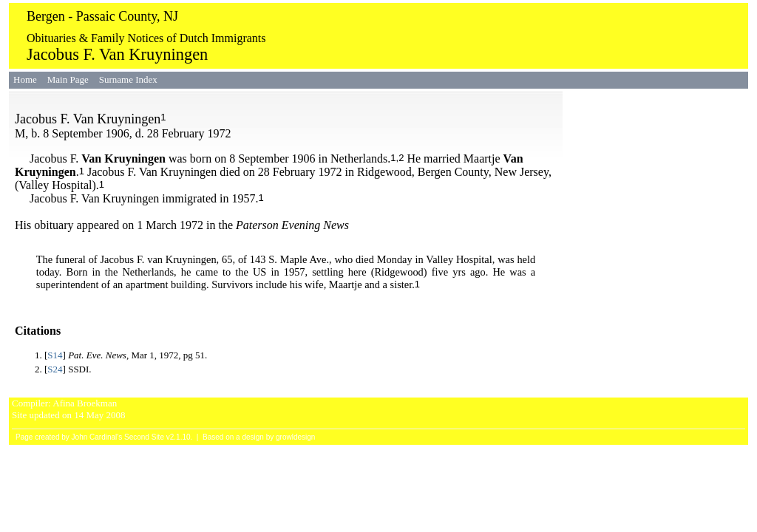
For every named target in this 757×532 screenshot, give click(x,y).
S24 (55, 369)
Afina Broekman (85, 403)
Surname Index (128, 79)
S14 (55, 355)
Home (25, 79)
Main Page (68, 79)
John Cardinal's (97, 437)
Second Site (144, 437)
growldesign (295, 437)
